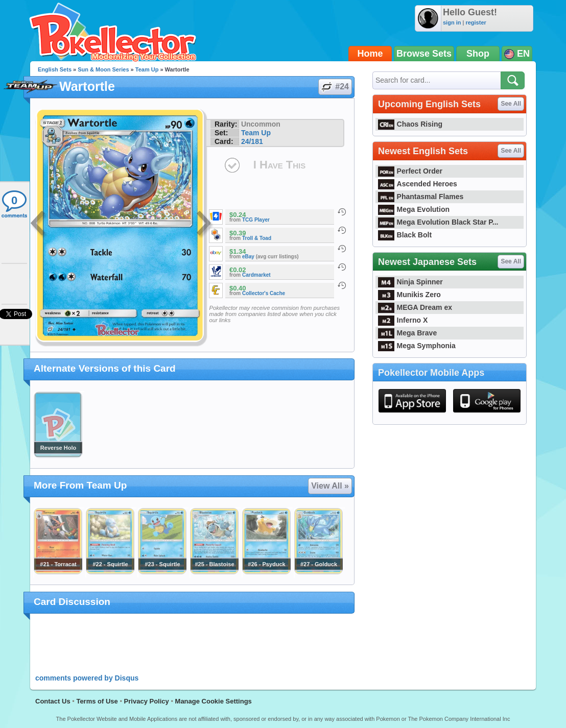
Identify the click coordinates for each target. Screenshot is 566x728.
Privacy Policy (147, 701)
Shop (478, 54)
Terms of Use (97, 701)
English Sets (55, 69)
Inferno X (403, 320)
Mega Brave (407, 333)
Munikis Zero (409, 295)
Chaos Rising (410, 124)
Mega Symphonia (417, 346)
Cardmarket (256, 275)
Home (370, 54)
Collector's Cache (264, 293)
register (476, 22)
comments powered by (87, 678)
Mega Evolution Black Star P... (438, 222)
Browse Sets (424, 54)
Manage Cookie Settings (214, 701)
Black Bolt (405, 235)
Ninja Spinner (410, 282)
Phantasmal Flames (421, 197)
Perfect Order (410, 171)
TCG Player (256, 220)
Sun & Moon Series (103, 69)
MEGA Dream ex (415, 307)
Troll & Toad (257, 238)
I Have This (279, 165)
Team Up (147, 69)
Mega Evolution (414, 209)
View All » (330, 486)
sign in (452, 22)
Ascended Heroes (418, 184)
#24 (335, 87)
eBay (248, 257)
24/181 (252, 141)
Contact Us (53, 701)
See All (511, 104)
